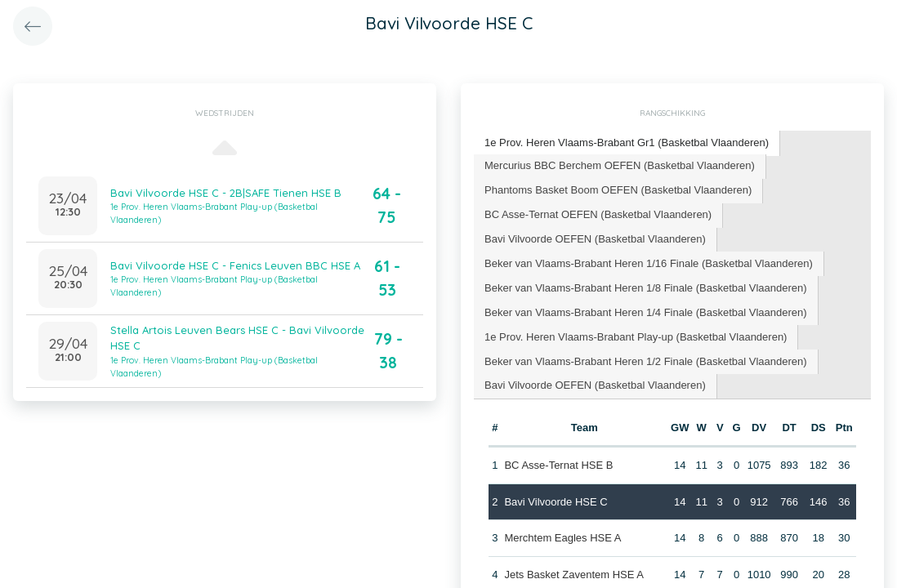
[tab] (627, 143)
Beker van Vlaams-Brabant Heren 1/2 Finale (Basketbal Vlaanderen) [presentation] (646, 361)
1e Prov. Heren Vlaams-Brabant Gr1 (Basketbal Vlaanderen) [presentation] (627, 143)
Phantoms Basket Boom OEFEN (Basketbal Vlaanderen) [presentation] (618, 190)
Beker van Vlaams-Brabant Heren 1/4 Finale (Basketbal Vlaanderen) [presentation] (646, 312)
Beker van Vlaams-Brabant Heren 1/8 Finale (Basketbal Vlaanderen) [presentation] (646, 288)
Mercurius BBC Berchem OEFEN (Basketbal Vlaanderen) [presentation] (620, 165)
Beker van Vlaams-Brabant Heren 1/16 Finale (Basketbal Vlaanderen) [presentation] (649, 263)
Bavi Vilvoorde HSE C (556, 502)
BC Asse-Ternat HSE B (558, 465)
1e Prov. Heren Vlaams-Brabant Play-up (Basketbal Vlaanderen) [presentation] (636, 337)
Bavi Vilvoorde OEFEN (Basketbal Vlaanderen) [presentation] (595, 239)
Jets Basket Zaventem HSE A (574, 575)
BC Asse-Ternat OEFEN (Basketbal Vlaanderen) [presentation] (598, 214)
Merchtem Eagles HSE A (562, 538)
